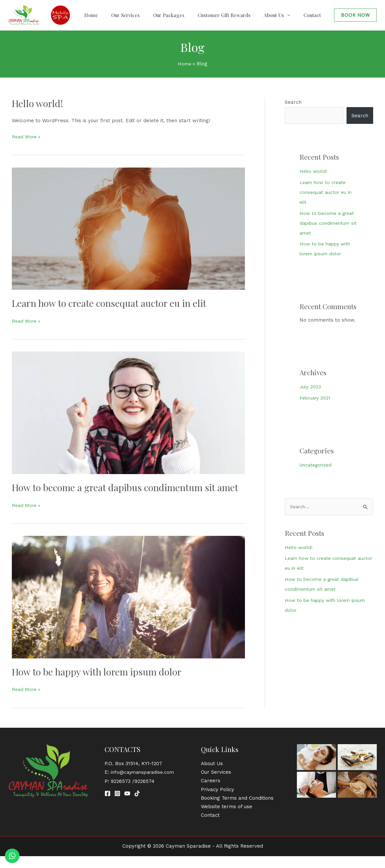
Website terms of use (227, 819)
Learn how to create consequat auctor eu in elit (114, 303)
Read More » (27, 136)
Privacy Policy (217, 801)
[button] (355, 15)
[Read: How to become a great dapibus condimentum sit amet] (128, 412)
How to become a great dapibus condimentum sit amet (118, 493)
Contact (315, 15)
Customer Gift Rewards (241, 15)
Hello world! (38, 103)
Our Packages (192, 15)
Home (127, 15)
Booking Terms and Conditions (237, 810)
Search (293, 102)
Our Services (155, 15)
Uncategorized (317, 465)
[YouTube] (127, 806)
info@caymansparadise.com (144, 784)
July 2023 (311, 387)
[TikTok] (137, 806)
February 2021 (316, 398)
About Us (284, 15)
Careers (211, 793)
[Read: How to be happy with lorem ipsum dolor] (128, 609)
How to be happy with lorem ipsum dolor (101, 684)
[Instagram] (117, 806)
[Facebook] (108, 806)
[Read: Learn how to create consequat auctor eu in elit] (128, 228)
